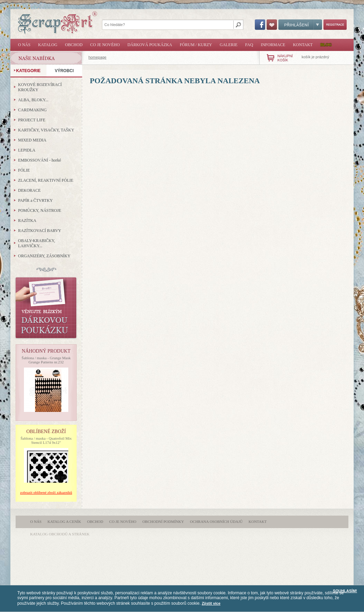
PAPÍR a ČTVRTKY (35, 200)
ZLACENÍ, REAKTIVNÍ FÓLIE (46, 180)
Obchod (74, 45)
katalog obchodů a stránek (60, 534)
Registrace (335, 25)
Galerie (229, 45)
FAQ (249, 45)
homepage (97, 57)
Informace (273, 45)
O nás (24, 45)
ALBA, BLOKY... (33, 100)
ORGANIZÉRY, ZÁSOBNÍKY (44, 256)
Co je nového (105, 45)
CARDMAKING (32, 110)
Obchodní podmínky (163, 522)
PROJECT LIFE (32, 120)
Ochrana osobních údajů (216, 522)
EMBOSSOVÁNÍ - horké (40, 160)
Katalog (48, 45)
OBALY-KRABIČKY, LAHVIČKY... (37, 243)
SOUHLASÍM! (345, 591)
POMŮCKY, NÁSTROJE (40, 210)
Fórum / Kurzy (196, 45)
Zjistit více (211, 603)
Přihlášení (300, 25)
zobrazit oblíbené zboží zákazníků (46, 492)
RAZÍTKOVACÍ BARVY (40, 231)
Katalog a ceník (64, 522)
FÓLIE (24, 170)
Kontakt (303, 45)
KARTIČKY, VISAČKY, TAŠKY (46, 130)
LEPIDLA (27, 150)
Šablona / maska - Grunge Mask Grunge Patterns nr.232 (46, 360)
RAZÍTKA (27, 221)
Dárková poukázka (150, 45)
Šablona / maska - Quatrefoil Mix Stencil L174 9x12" (46, 440)
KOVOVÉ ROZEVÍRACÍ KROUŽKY (40, 87)
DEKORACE (29, 190)
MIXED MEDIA (32, 140)
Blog (326, 45)
